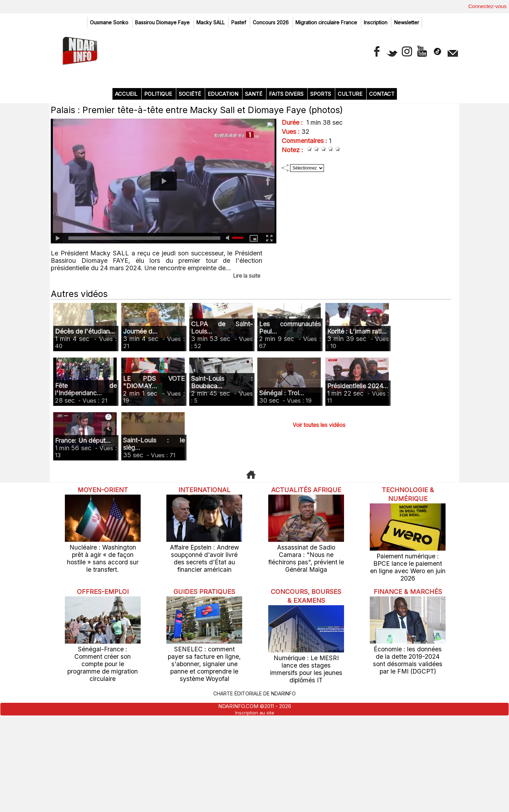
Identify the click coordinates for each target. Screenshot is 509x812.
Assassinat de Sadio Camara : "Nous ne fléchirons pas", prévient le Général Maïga (306, 668)
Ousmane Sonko (110, 22)
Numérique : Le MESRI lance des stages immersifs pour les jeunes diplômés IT (306, 769)
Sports (321, 200)
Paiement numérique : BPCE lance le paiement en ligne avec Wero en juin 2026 (408, 668)
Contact (382, 200)
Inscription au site (255, 807)
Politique (159, 200)
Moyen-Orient (103, 595)
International (204, 595)
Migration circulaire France (327, 22)
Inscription (376, 22)
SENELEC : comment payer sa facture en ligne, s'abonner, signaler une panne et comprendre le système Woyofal (204, 758)
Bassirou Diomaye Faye (163, 22)
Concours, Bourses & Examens (306, 696)
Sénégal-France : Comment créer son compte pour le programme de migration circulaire (103, 755)
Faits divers (287, 200)
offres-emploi (103, 687)
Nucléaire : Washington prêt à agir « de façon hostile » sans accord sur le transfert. (103, 659)
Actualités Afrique (306, 600)
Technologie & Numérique (408, 600)
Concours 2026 (271, 22)
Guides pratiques (204, 687)
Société (191, 200)
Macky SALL (211, 22)
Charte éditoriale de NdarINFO (255, 788)
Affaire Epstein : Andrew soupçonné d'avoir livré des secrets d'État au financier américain (204, 663)
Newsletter (407, 22)
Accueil (127, 200)
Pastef (239, 22)
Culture (351, 200)
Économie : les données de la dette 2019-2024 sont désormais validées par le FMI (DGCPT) (408, 764)
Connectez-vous (487, 6)
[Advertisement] (255, 127)
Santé (254, 200)
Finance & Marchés (408, 692)
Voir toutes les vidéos (319, 530)
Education (224, 200)
